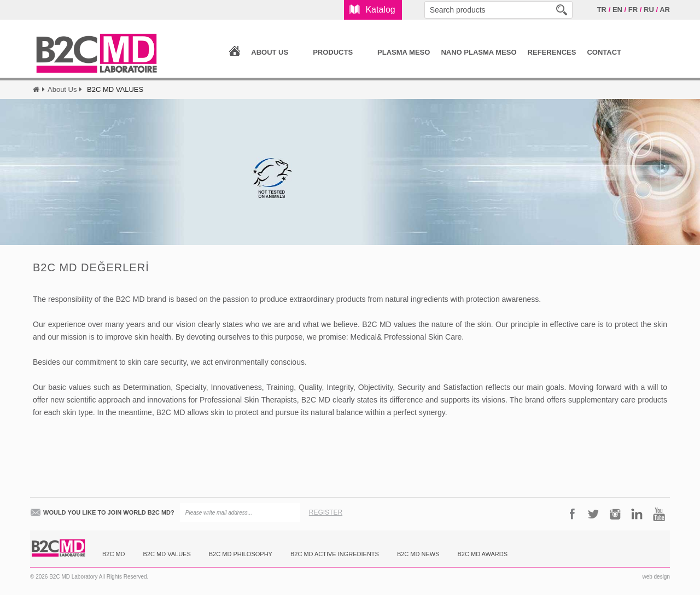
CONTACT (604, 52)
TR (602, 10)
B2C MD (114, 554)
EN (617, 10)
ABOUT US (270, 52)
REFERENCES (552, 52)
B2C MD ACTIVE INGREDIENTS (335, 554)
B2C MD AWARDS (483, 554)
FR (633, 10)
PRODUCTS (333, 52)
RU (649, 10)
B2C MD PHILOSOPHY (241, 554)
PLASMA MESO (404, 52)
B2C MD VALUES (167, 554)
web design (656, 577)
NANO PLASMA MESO (479, 52)
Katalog (380, 10)
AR (665, 10)
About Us (62, 89)
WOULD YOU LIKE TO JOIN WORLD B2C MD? (109, 512)
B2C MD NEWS (418, 554)
